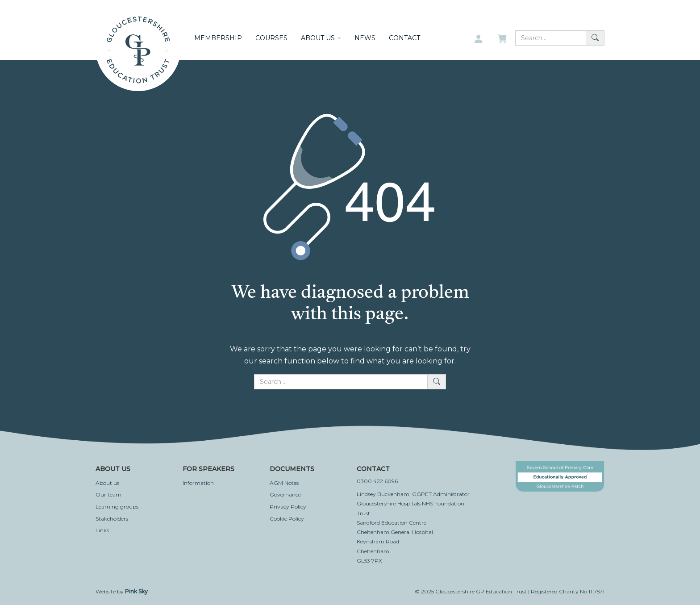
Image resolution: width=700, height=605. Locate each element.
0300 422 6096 (377, 481)
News (365, 38)
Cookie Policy (287, 519)
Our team (108, 494)
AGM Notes (284, 483)
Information (198, 483)
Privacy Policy (288, 507)
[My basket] (503, 39)
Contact (404, 38)
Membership (218, 38)
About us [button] (321, 38)
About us (107, 483)
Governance (285, 494)
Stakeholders (112, 519)
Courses (271, 38)
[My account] (478, 39)
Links (102, 530)
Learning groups (117, 507)
